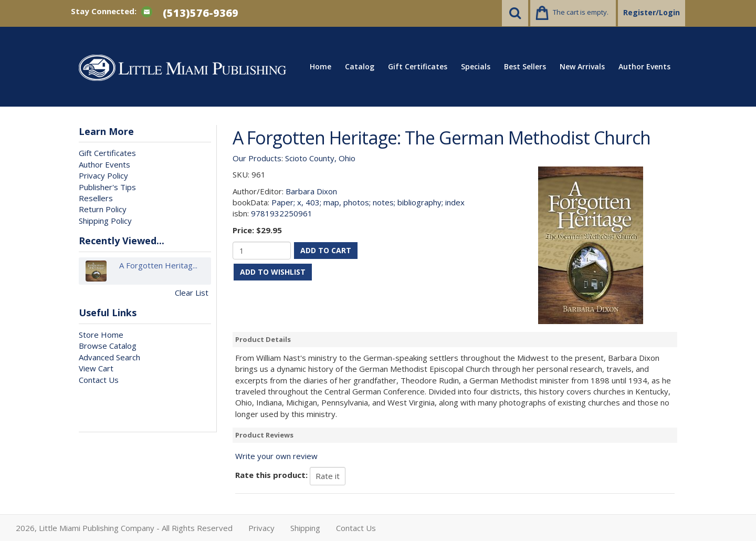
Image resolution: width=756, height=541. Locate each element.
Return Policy (103, 209)
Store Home (101, 335)
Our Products (257, 158)
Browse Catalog (108, 346)
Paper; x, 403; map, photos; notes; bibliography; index (368, 202)
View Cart (96, 368)
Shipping (305, 528)
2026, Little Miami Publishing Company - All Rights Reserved (124, 528)
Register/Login (652, 12)
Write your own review (276, 456)
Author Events (644, 66)
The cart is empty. (581, 12)
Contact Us (99, 380)
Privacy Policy (103, 175)
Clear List (192, 293)
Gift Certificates (418, 66)
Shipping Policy (105, 221)
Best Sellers (525, 66)
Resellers (96, 198)
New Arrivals (582, 66)
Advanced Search (109, 357)
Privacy (261, 528)
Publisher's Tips (107, 187)
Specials (476, 66)
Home (321, 66)
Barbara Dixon (311, 191)
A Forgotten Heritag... (158, 271)
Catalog (360, 66)
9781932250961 (282, 213)
